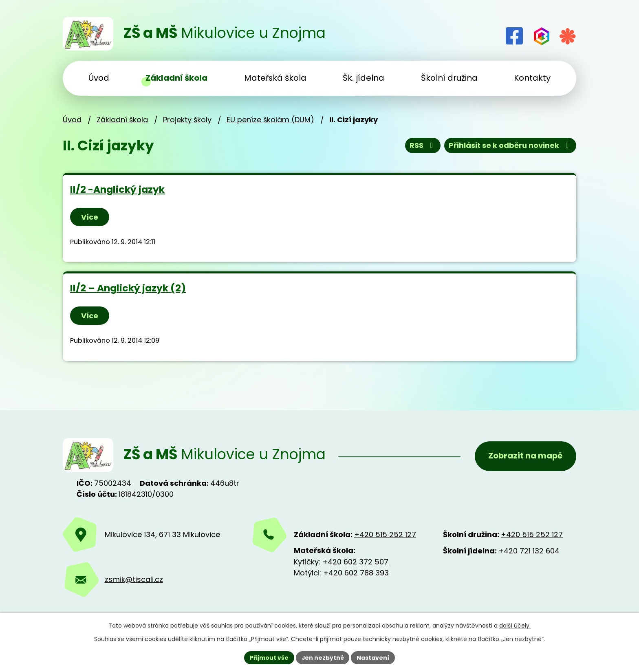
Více (90, 217)
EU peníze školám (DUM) (270, 120)
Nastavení (373, 657)
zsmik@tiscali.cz (134, 579)
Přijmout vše (269, 657)
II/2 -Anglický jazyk (117, 189)
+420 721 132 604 (529, 551)
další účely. (515, 626)
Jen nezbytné (323, 657)
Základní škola (122, 120)
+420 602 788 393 (356, 573)
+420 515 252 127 (385, 534)
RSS (423, 146)
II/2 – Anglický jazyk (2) (128, 288)
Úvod (72, 120)
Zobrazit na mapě (525, 456)
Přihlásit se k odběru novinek (510, 146)
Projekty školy (187, 120)
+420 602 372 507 (355, 562)
